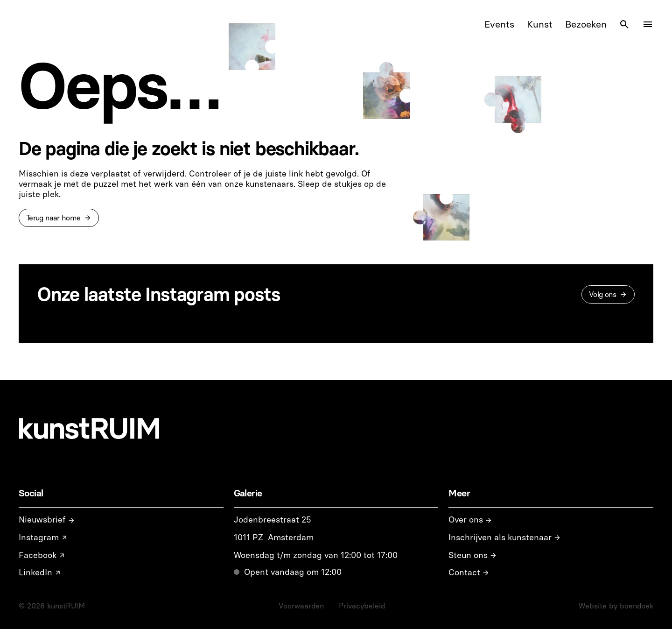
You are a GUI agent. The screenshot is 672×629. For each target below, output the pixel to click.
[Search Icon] (624, 24)
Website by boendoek (616, 606)
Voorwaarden (301, 606)
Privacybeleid (362, 606)
